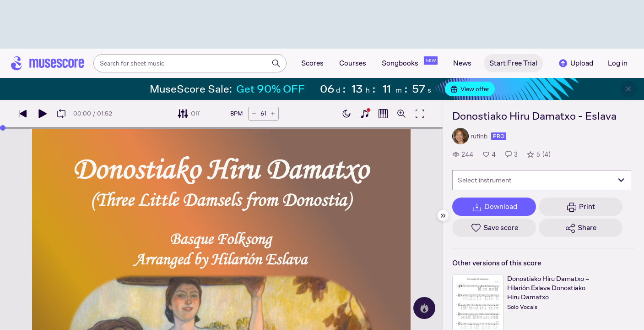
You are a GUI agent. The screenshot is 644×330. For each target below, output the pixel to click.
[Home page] (48, 63)
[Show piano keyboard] (365, 114)
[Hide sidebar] (443, 215)
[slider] (3, 128)
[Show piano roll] (383, 114)
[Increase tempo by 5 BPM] (273, 114)
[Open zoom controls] (401, 114)
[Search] (276, 63)
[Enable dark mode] (346, 114)
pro (499, 136)
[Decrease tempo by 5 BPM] (254, 114)
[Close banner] (628, 89)
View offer (470, 89)
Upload (575, 63)
